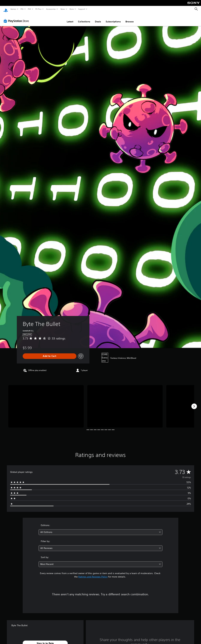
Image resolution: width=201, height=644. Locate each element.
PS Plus (39, 9)
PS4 (29, 9)
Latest (70, 18)
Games (13, 9)
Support (81, 9)
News (63, 9)
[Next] (194, 403)
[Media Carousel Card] (46, 403)
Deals (98, 18)
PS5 (22, 9)
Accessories (51, 9)
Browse (130, 18)
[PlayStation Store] (17, 18)
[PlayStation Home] (6, 9)
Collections (84, 18)
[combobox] (101, 529)
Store (72, 9)
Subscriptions (113, 18)
